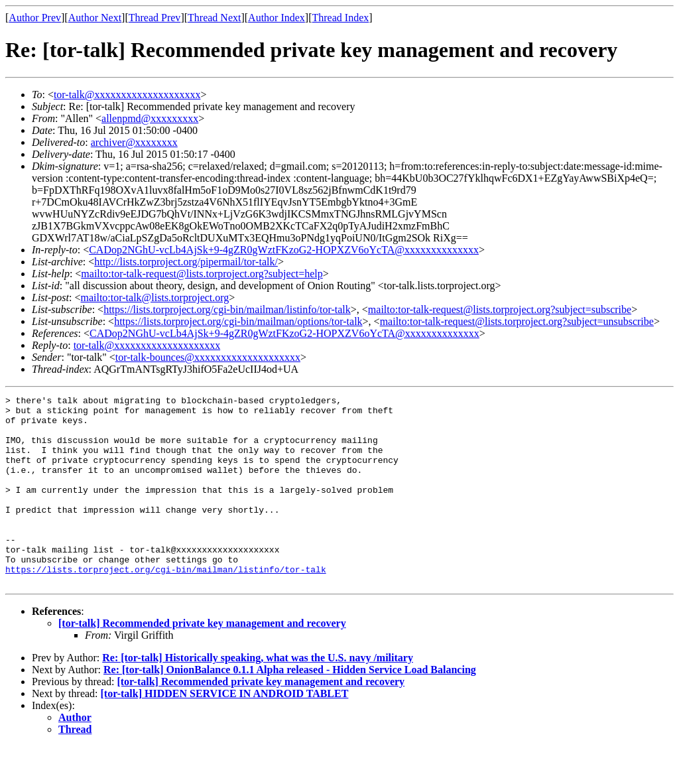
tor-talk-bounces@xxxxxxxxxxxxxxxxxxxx (208, 357)
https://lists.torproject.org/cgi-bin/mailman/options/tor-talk (238, 321)
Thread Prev (155, 18)
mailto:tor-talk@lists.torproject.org (154, 297)
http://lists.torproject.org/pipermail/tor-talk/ (186, 262)
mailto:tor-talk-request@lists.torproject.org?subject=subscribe (500, 309)
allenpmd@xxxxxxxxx (150, 118)
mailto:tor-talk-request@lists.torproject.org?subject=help (202, 274)
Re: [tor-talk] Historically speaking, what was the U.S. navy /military (258, 695)
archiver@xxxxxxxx (134, 142)
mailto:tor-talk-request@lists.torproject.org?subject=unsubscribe (517, 321)
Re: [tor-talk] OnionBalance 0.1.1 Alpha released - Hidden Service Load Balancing (290, 707)
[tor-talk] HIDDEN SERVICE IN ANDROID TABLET (225, 731)
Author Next (95, 18)
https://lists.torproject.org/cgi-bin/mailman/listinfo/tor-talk (227, 309)
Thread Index (341, 18)
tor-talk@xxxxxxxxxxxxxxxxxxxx (127, 95)
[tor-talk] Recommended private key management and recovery (202, 661)
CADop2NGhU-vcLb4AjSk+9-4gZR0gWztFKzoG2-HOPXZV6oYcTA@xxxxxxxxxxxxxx (284, 250)
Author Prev (35, 18)
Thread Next (214, 18)
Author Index (277, 18)
